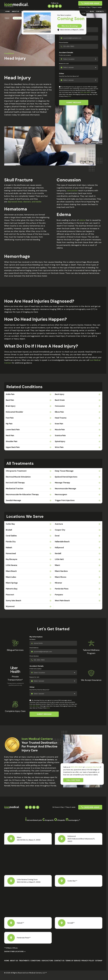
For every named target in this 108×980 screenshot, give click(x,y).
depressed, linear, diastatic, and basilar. (25, 202)
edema (82, 220)
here (70, 96)
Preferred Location (65, 55)
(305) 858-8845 (92, 3)
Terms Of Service (73, 965)
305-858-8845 (85, 92)
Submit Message (74, 102)
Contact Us (101, 11)
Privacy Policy (88, 965)
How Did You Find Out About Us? (69, 76)
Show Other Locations (14, 956)
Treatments (24, 965)
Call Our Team (73, 785)
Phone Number (64, 42)
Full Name (32, 644)
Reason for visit (64, 64)
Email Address (34, 652)
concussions (72, 191)
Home (8, 11)
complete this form (92, 772)
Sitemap (99, 965)
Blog (92, 11)
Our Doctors (47, 965)
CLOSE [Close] (84, 13)
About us (16, 11)
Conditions (35, 965)
